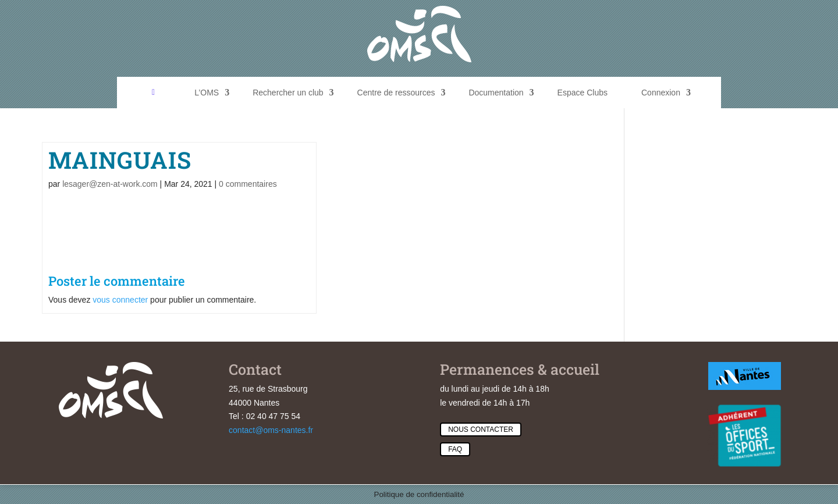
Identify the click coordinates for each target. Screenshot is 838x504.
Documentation (496, 93)
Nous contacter (481, 430)
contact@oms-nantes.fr (271, 430)
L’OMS (207, 93)
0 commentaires (248, 184)
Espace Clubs (583, 93)
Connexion (661, 93)
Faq (455, 449)
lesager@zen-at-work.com (110, 184)
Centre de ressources (396, 93)
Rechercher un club (288, 93)
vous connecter (120, 300)
